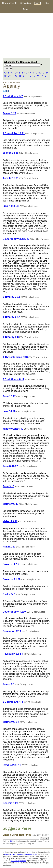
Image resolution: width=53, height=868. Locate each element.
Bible (12, 841)
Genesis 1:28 (10, 803)
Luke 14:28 (9, 411)
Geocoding (25, 3)
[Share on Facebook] (7, 91)
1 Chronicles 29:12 (14, 133)
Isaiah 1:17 (9, 547)
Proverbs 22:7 (11, 564)
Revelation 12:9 (12, 631)
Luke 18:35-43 (11, 206)
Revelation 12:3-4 (13, 654)
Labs (46, 3)
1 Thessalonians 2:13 (15, 357)
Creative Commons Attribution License (21, 854)
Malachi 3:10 (10, 521)
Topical (37, 3)
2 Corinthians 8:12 (13, 379)
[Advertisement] (26, 36)
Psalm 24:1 (9, 594)
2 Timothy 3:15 (11, 297)
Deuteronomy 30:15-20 (16, 239)
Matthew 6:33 (10, 504)
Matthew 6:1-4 (11, 722)
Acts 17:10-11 (11, 178)
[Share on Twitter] (4, 91)
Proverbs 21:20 (12, 579)
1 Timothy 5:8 (11, 337)
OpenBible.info (10, 3)
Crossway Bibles (19, 861)
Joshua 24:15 (11, 153)
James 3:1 (9, 684)
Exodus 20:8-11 (12, 765)
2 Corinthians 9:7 (13, 96)
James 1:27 (9, 113)
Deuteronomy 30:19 (14, 612)
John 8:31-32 (10, 466)
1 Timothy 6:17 (11, 317)
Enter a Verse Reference (26, 835)
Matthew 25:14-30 (13, 429)
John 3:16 (8, 486)
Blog (25, 9)
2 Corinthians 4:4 (13, 702)
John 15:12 (9, 396)
